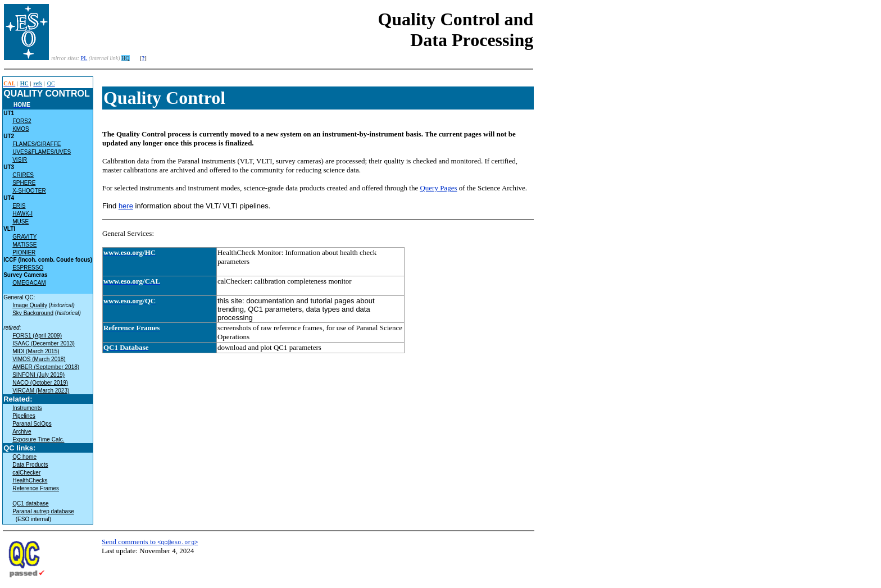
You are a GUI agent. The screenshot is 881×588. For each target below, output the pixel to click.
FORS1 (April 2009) (37, 336)
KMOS (21, 129)
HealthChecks (30, 480)
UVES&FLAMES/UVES (42, 152)
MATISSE (24, 245)
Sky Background (33, 313)
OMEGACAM (29, 283)
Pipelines (24, 416)
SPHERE (24, 183)
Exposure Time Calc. (38, 439)
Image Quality (30, 305)
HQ (125, 58)
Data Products (30, 465)
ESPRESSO (28, 268)
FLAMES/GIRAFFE (37, 144)
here (126, 206)
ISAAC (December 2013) (44, 343)
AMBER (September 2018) (46, 367)
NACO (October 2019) (40, 383)
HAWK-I (22, 214)
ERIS (19, 206)
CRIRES (23, 175)
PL (84, 58)
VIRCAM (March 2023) (41, 391)
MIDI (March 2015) (36, 351)
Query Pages (438, 188)
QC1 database (31, 503)
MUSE (21, 222)
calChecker (26, 473)
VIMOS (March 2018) (39, 359)
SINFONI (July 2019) (38, 375)
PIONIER (24, 252)
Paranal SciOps (32, 424)
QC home (24, 457)
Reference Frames (36, 488)
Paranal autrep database (43, 511)
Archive (22, 432)
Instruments (27, 408)
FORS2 (22, 121)
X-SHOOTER (29, 191)
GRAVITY (24, 237)
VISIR (20, 160)
